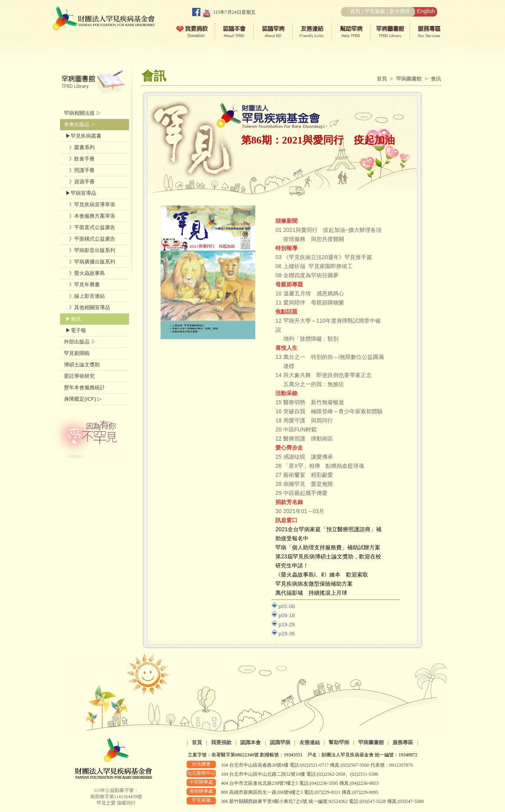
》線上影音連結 (84, 296)
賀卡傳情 (400, 11)
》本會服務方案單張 (90, 216)
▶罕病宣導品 (80, 193)
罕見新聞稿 (77, 353)
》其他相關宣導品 (87, 307)
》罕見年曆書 (82, 285)
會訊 (436, 79)
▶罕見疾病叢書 (83, 136)
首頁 (355, 11)
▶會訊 (72, 319)
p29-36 (287, 634)
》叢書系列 (79, 147)
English (426, 11)
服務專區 (403, 742)
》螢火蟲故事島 (84, 273)
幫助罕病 (339, 742)
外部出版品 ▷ (80, 342)
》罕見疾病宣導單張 (90, 204)
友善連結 (310, 742)
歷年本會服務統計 (84, 387)
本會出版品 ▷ (80, 124)
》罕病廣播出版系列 (90, 262)
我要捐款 (221, 742)
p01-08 (287, 606)
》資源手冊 (79, 182)
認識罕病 (280, 742)
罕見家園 (375, 11)
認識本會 (251, 742)
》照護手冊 (79, 170)
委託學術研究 (79, 376)
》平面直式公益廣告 (90, 227)
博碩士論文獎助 (82, 365)
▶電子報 (75, 330)
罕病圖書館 (411, 79)
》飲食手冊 (79, 159)
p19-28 (287, 624)
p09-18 (287, 615)
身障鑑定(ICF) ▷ (83, 399)
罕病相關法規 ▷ (83, 113)
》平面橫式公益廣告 (90, 239)
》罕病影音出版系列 (90, 250)
